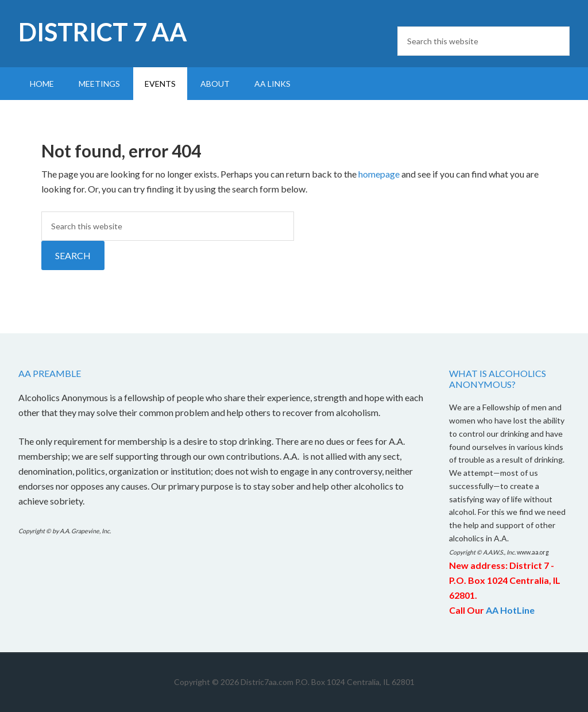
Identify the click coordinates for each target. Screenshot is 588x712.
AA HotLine (510, 610)
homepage (379, 174)
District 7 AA (103, 32)
